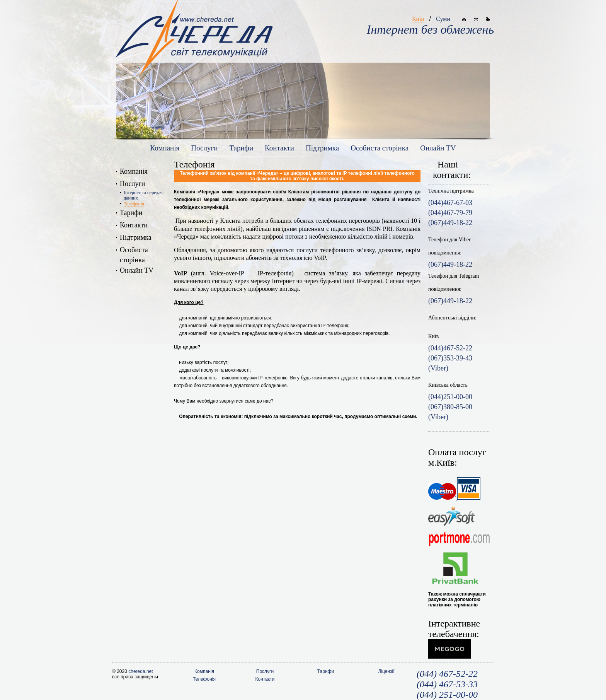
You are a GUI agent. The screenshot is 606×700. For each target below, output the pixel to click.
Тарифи (241, 148)
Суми (443, 19)
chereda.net (140, 671)
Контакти (279, 148)
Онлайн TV (438, 148)
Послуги (204, 148)
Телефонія (134, 204)
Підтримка (322, 148)
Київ (418, 19)
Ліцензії (386, 671)
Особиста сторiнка (380, 148)
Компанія (165, 148)
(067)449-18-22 (450, 265)
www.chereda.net (194, 31)
